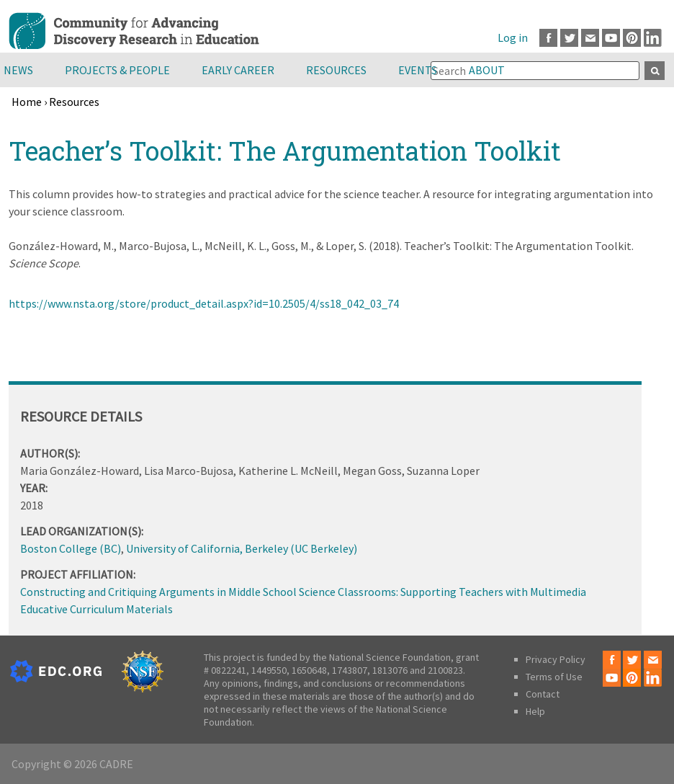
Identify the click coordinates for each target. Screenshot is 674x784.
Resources (336, 70)
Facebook (548, 38)
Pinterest (632, 38)
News (18, 70)
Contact (543, 694)
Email (590, 38)
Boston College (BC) (71, 548)
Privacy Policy (556, 659)
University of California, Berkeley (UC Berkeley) (242, 548)
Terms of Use (554, 677)
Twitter (569, 38)
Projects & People (117, 70)
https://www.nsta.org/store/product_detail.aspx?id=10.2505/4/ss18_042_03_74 (204, 303)
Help (535, 711)
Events (418, 70)
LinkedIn (653, 38)
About (487, 70)
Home (27, 102)
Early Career (238, 70)
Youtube (611, 38)
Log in (513, 37)
